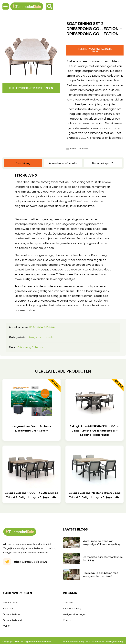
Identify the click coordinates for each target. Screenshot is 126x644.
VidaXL (7, 626)
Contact (68, 620)
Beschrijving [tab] (23, 163)
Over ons (68, 602)
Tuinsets (48, 337)
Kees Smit (9, 608)
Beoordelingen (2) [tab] (103, 163)
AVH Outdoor (10, 602)
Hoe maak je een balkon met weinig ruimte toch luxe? (100, 574)
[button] (6, 6)
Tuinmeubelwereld (13, 620)
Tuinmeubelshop (12, 614)
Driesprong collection (31, 347)
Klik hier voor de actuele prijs (95, 50)
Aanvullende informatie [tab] (63, 163)
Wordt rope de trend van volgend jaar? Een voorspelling (101, 543)
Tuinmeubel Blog (72, 608)
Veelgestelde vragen (74, 614)
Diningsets (34, 337)
